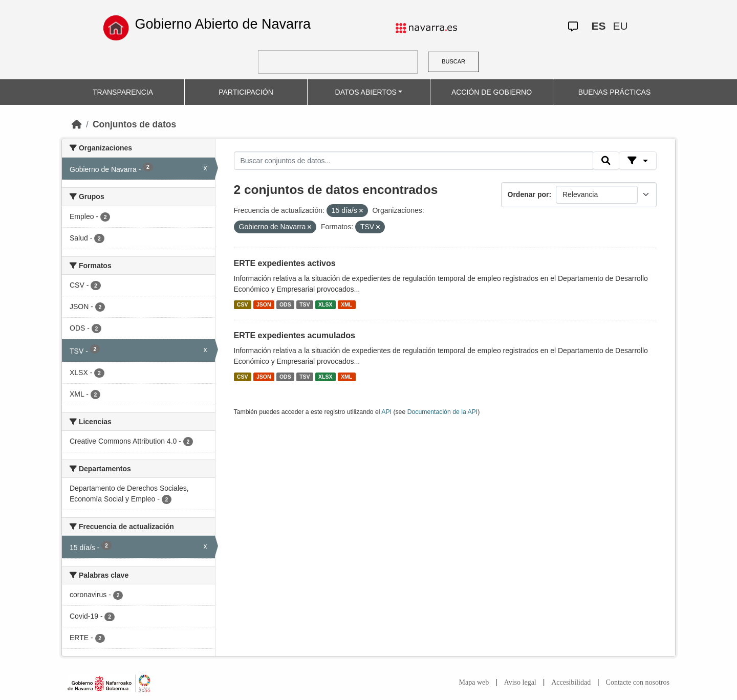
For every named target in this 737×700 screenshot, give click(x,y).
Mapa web (474, 682)
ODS (285, 304)
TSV (305, 304)
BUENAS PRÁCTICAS (615, 92)
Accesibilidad (571, 682)
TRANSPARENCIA (123, 92)
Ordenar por (528, 194)
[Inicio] (77, 124)
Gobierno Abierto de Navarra (223, 24)
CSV (243, 304)
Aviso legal (520, 682)
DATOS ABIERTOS (366, 92)
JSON (264, 304)
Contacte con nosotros (638, 682)
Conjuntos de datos (134, 124)
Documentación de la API (443, 412)
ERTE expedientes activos (285, 263)
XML (346, 304)
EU (620, 26)
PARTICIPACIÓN (246, 92)
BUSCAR (453, 61)
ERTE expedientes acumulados (295, 335)
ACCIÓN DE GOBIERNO (492, 92)
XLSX (325, 304)
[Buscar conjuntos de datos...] (414, 161)
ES (598, 26)
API (386, 412)
